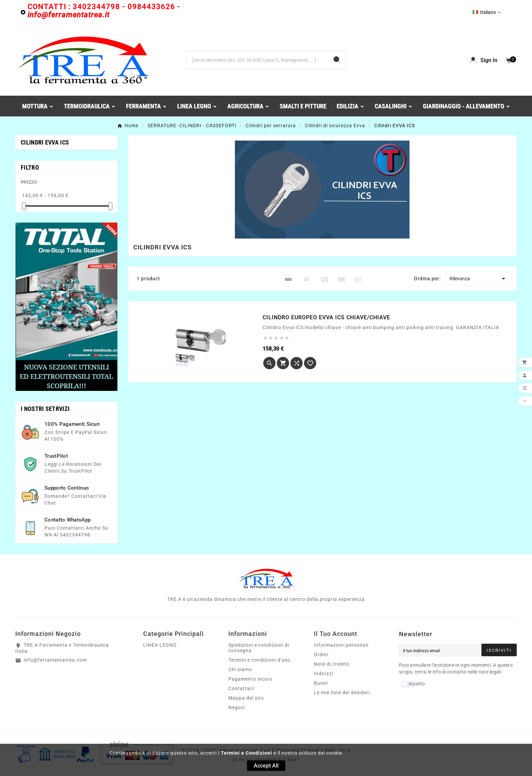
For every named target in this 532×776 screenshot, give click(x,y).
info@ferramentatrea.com (55, 660)
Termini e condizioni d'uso (259, 660)
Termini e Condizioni (246, 753)
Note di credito (332, 664)
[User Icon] (484, 60)
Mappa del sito (246, 698)
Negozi (237, 707)
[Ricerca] (258, 60)
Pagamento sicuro (250, 679)
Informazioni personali (341, 645)
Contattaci (241, 688)
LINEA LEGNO (160, 645)
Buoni (321, 683)
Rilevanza (478, 279)
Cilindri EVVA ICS (45, 142)
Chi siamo (240, 669)
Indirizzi (324, 674)
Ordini (321, 655)
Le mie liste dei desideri (342, 693)
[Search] (337, 60)
